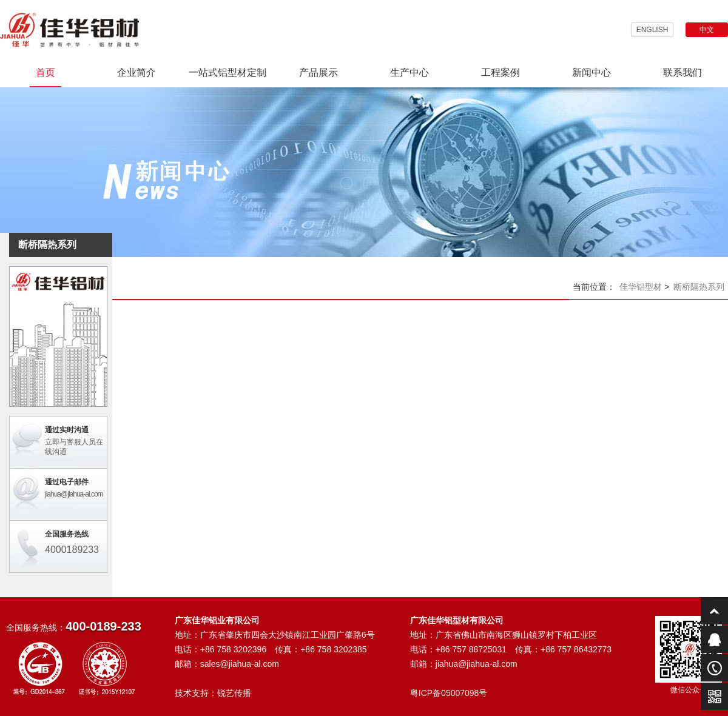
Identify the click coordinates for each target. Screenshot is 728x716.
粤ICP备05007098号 (449, 693)
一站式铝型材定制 (227, 72)
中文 (707, 30)
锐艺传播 (234, 693)
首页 (45, 72)
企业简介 (136, 72)
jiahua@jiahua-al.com (74, 494)
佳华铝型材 (641, 287)
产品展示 (318, 72)
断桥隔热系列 (699, 287)
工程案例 (500, 72)
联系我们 (682, 72)
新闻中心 (591, 72)
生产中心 (409, 72)
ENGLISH (652, 30)
